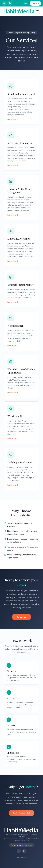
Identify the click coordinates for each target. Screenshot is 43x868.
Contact (35, 3)
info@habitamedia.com (22, 841)
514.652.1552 (35, 839)
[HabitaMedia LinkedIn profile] (4, 3)
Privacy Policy (21, 857)
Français (25, 3)
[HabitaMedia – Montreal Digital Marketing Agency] (19, 11)
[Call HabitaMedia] (10, 3)
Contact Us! (21, 617)
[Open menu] (37, 11)
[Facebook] (19, 851)
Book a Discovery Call (21, 813)
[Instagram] (24, 851)
